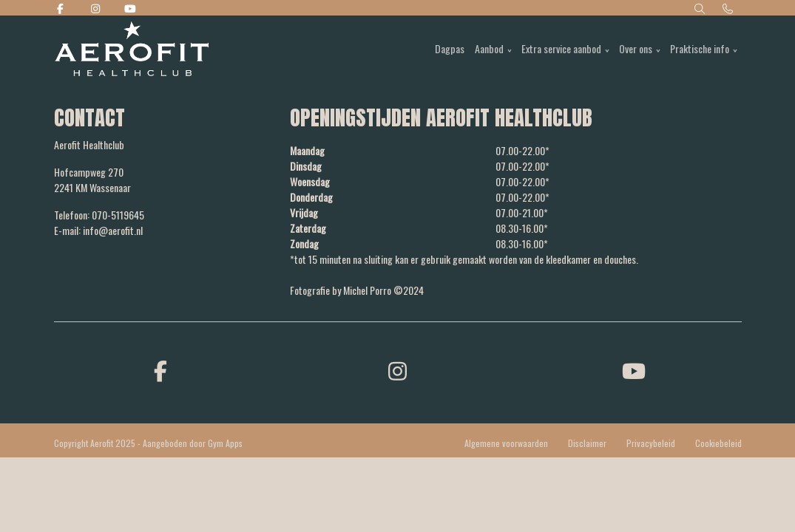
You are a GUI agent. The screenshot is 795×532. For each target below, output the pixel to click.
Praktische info (700, 48)
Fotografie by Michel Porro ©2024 (357, 290)
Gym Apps (225, 443)
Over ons (636, 48)
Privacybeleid (651, 443)
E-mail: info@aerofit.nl (98, 230)
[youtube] (635, 370)
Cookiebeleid (718, 443)
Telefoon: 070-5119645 (99, 215)
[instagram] (398, 370)
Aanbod (489, 48)
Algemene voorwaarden (506, 443)
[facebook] (161, 370)
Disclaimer (587, 443)
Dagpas (450, 48)
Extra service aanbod (561, 48)
